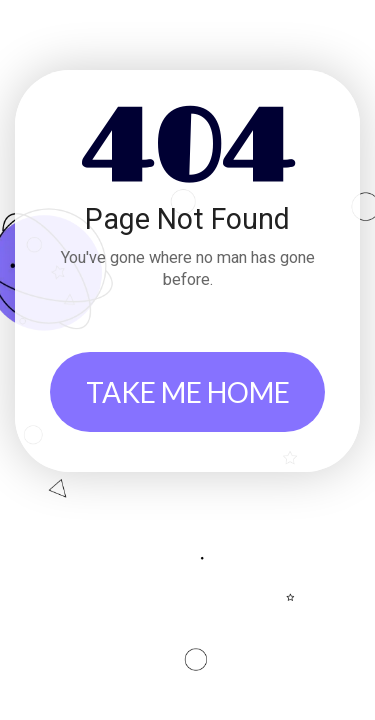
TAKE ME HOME (188, 392)
